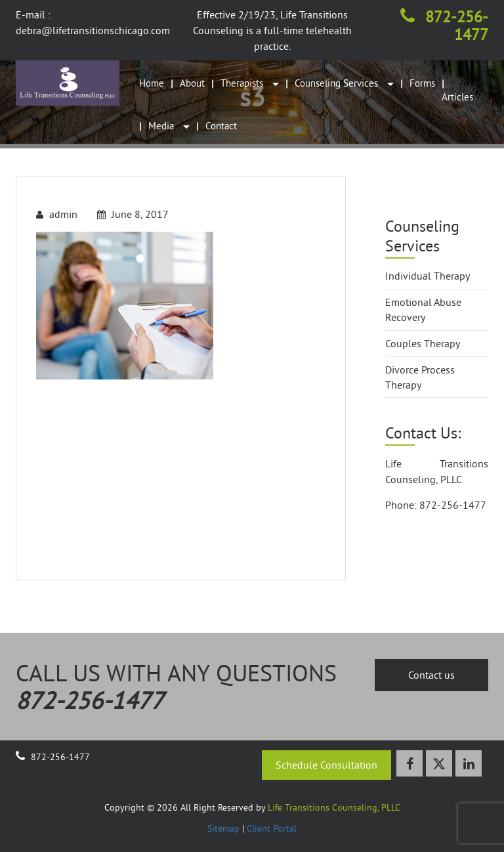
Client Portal (272, 828)
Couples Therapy (423, 343)
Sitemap (223, 828)
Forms (422, 83)
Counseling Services (344, 83)
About (192, 83)
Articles (457, 97)
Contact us (431, 675)
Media (169, 126)
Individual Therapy (428, 276)
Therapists (250, 83)
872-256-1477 (444, 25)
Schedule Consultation (326, 765)
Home (152, 83)
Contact (221, 126)
